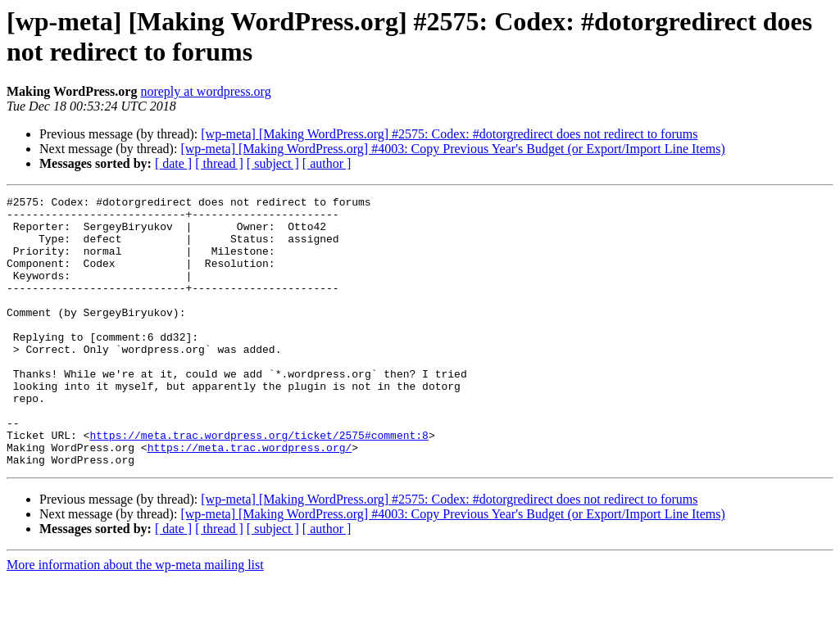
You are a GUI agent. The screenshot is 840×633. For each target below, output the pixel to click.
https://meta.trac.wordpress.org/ (250, 499)
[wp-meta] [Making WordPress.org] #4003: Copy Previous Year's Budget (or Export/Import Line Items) (452, 149)
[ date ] (173, 163)
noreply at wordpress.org (205, 91)
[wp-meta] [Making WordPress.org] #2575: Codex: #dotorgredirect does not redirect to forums (449, 134)
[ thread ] (219, 163)
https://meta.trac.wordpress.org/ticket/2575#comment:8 (259, 484)
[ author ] (327, 163)
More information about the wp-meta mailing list (135, 619)
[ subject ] (273, 163)
